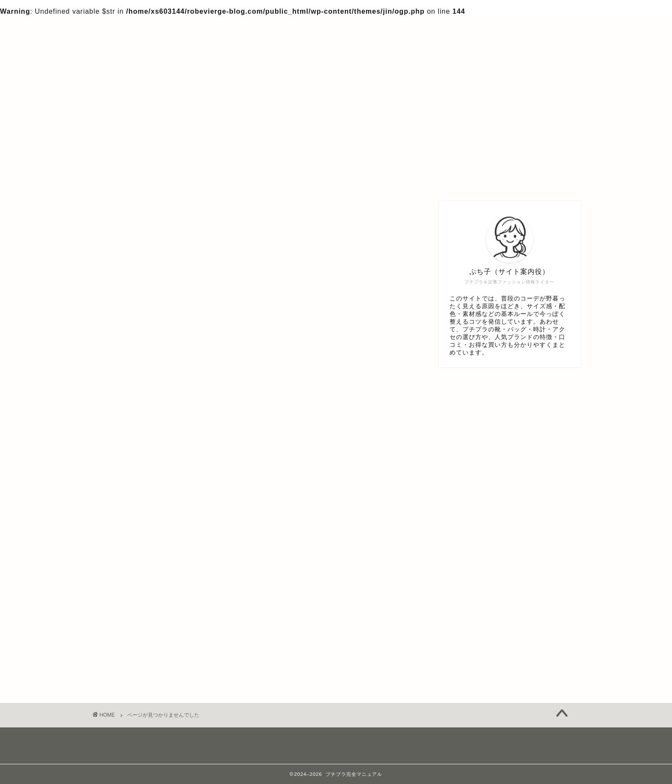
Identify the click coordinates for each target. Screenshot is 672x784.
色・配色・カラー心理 (150, 668)
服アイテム (131, 644)
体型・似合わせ (139, 622)
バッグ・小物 (135, 587)
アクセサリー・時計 (146, 554)
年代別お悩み (135, 633)
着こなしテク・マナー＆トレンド (168, 656)
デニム (124, 576)
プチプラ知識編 (139, 611)
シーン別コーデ (139, 565)
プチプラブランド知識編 (153, 599)
